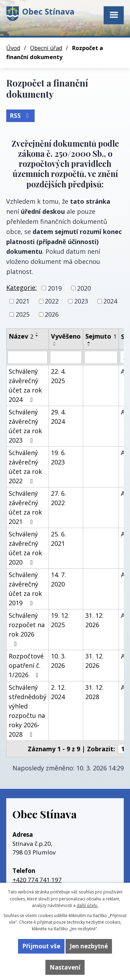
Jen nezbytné (89, 946)
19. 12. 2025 (60, 620)
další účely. (87, 905)
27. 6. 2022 (58, 498)
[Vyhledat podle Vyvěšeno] (66, 357)
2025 (23, 314)
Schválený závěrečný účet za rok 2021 (25, 507)
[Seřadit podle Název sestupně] (37, 336)
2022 (52, 301)
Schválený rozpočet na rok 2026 (27, 629)
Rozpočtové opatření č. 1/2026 (26, 665)
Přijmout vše (41, 946)
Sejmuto (101, 336)
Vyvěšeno (66, 336)
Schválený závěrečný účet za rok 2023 (25, 426)
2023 (81, 301)
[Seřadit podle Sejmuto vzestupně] (89, 342)
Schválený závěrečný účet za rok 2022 (25, 467)
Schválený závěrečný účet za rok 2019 (25, 589)
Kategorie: (21, 287)
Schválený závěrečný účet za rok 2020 (25, 548)
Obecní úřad (46, 48)
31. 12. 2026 (94, 620)
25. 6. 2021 (58, 539)
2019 (55, 288)
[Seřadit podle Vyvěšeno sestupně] (55, 345)
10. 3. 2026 (58, 661)
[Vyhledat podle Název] (28, 357)
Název (21, 336)
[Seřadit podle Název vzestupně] (37, 333)
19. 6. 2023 (58, 457)
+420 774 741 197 (37, 880)
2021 (23, 301)
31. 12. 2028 (94, 692)
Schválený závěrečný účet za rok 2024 (25, 385)
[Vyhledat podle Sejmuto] (101, 357)
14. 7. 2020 (58, 579)
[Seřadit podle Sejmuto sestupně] (89, 345)
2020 (84, 288)
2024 (110, 301)
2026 (52, 314)
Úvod (13, 48)
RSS (20, 116)
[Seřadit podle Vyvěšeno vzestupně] (55, 342)
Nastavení (65, 967)
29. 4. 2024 (58, 417)
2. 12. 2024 (58, 692)
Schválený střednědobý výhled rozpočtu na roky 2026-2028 (28, 711)
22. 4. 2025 (58, 376)
